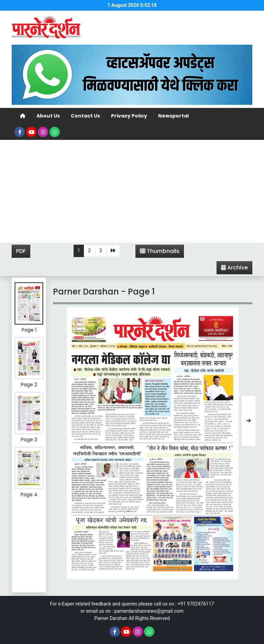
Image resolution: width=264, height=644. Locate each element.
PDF (21, 251)
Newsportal (173, 116)
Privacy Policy (129, 116)
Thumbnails (160, 251)
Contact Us (85, 116)
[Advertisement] (132, 191)
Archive (232, 269)
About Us (48, 116)
